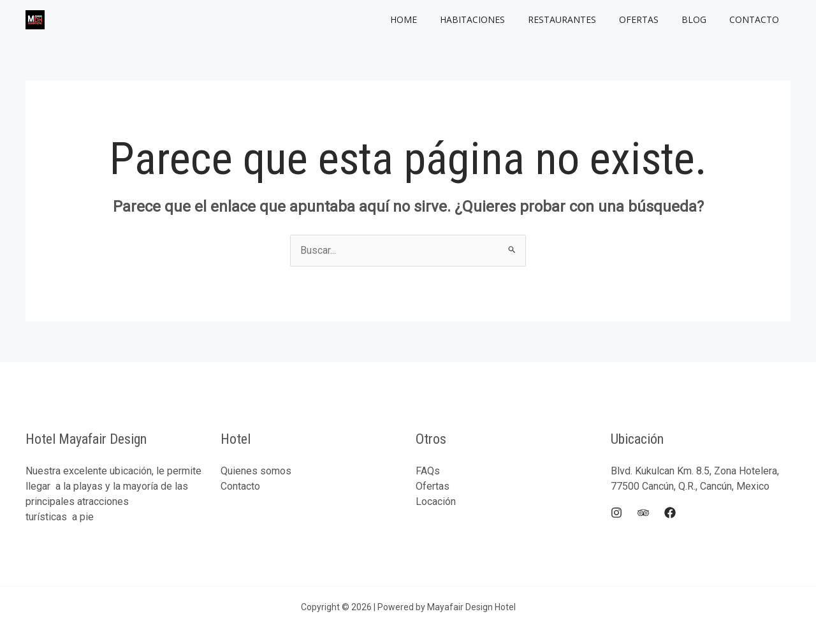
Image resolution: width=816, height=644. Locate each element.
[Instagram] (616, 513)
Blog (702, 19)
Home (432, 19)
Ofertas (652, 19)
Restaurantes (580, 19)
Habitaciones (495, 19)
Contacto (757, 19)
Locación (436, 501)
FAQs (428, 471)
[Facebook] (670, 513)
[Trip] (643, 513)
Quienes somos (256, 471)
